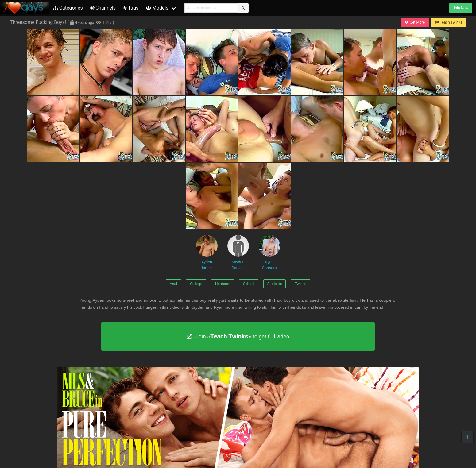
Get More (415, 22)
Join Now (461, 8)
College (196, 284)
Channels (103, 8)
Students (275, 284)
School (249, 284)
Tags (131, 8)
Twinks (300, 284)
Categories (68, 8)
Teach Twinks (449, 22)
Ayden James (207, 253)
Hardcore (223, 284)
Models (157, 8)
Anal (173, 284)
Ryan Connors (269, 253)
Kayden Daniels (238, 253)
